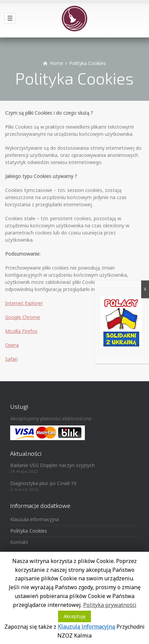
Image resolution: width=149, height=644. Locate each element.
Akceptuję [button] (74, 616)
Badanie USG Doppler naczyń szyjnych (52, 465)
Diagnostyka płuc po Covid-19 (43, 483)
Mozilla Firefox (21, 331)
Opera (12, 345)
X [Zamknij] (145, 289)
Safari (11, 359)
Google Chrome (23, 317)
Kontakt (19, 542)
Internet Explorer (24, 303)
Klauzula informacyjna (34, 519)
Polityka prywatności (110, 605)
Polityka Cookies (29, 531)
